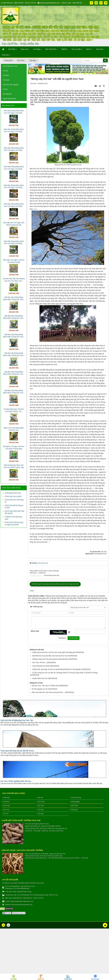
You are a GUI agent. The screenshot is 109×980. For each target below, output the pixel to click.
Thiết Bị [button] (65, 50)
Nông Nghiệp (75, 853)
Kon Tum (6, 861)
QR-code (7, 965)
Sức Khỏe (41, 853)
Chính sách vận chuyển (13, 496)
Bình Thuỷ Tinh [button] (51, 50)
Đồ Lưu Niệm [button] (77, 50)
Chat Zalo (68, 979)
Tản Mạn (41, 861)
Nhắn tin (41, 979)
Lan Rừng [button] (37, 50)
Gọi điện (14, 979)
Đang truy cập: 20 (19, 965)
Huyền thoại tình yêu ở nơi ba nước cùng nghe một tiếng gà (53, 704)
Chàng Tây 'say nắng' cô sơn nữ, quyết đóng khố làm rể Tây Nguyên (57, 721)
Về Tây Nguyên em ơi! (40, 740)
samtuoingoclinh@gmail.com (50, 3)
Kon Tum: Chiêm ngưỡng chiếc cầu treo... (16, 833)
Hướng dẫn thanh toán (13, 493)
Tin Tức (6, 865)
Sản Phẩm (75, 857)
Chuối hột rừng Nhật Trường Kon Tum (21, 872)
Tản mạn (6, 80)
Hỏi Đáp (41, 865)
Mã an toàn (35, 683)
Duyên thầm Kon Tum (40, 730)
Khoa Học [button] (6, 56)
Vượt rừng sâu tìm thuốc (41, 717)
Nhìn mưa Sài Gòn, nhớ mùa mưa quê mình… (48, 744)
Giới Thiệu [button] (13, 50)
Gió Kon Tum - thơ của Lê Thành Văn (45, 737)
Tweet (32, 642)
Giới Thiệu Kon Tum (10, 66)
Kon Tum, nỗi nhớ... (39, 714)
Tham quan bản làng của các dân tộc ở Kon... (18, 802)
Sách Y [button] (90, 50)
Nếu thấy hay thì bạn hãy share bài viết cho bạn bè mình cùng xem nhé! (55, 635)
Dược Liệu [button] (25, 50)
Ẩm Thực (41, 857)
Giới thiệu (7, 849)
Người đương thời (9, 99)
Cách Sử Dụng (76, 849)
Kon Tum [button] (100, 50)
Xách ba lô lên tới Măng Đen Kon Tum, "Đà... (17, 772)
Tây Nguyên (7, 94)
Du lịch (6, 71)
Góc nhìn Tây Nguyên (11, 85)
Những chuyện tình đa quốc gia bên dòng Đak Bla (50, 711)
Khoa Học (7, 857)
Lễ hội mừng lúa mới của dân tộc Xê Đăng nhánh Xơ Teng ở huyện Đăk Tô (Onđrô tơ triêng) (65, 724)
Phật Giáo (74, 861)
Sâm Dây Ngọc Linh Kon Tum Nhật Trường (22, 902)
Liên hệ (40, 849)
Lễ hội (5, 89)
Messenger (95, 979)
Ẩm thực (6, 75)
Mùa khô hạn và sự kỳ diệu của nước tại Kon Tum (50, 707)
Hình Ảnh (6, 853)
